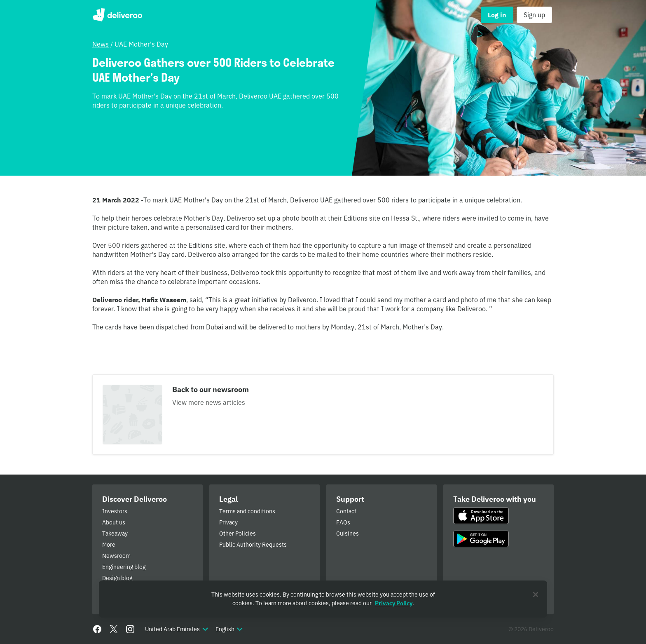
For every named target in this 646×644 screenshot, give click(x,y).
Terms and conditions (247, 511)
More (109, 545)
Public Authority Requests (253, 545)
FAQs (343, 522)
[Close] (536, 595)
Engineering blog (124, 567)
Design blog (117, 578)
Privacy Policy (394, 603)
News (101, 44)
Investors (115, 511)
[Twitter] (114, 629)
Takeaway (115, 534)
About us (114, 522)
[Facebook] (97, 629)
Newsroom (116, 556)
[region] (323, 599)
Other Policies (238, 534)
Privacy (228, 522)
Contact (346, 511)
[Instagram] (130, 629)
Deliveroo (117, 15)
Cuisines (348, 534)
